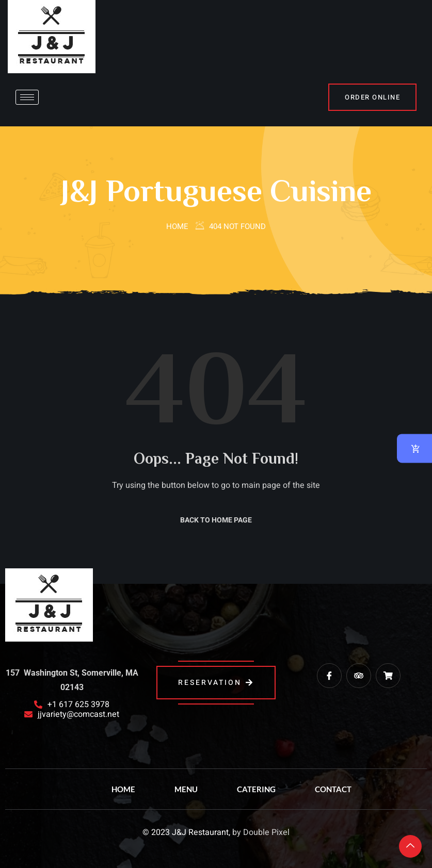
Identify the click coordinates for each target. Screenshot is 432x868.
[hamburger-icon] (27, 97)
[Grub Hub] (388, 676)
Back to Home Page (216, 520)
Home (177, 226)
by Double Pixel (261, 832)
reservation (216, 683)
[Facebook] (329, 676)
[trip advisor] (359, 676)
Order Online (372, 97)
